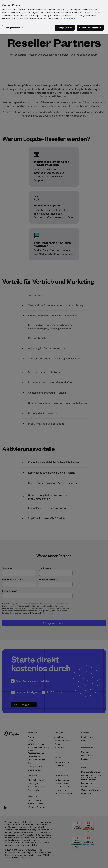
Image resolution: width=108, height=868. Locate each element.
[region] (54, 17)
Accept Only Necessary (90, 28)
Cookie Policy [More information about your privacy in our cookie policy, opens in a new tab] (68, 18)
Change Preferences (14, 28)
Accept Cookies (65, 28)
